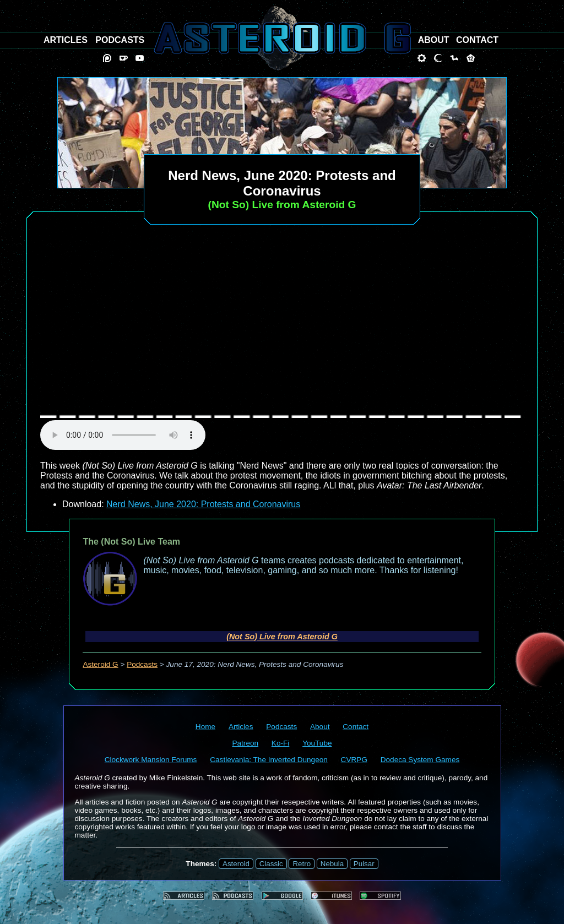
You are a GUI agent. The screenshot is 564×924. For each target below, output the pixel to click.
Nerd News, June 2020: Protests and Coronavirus (203, 504)
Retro (302, 864)
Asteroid (236, 864)
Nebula (332, 864)
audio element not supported (123, 435)
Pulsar (364, 864)
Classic (271, 864)
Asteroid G (100, 664)
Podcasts (142, 664)
